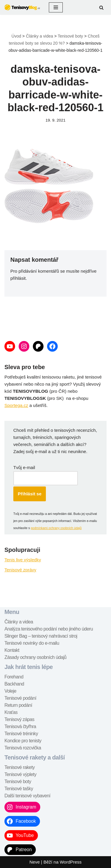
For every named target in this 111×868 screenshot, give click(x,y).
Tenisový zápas (19, 719)
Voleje (10, 691)
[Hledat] (101, 8)
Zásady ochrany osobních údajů (35, 657)
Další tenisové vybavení (27, 796)
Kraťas (11, 712)
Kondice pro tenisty (23, 741)
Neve (34, 862)
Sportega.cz (16, 405)
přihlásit (18, 278)
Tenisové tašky (19, 789)
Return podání (18, 705)
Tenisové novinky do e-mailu (32, 643)
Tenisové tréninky (21, 734)
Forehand (14, 677)
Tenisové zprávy (20, 570)
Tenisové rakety (20, 767)
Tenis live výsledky (23, 560)
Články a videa (19, 622)
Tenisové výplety (20, 774)
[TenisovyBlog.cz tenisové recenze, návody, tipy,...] (22, 7)
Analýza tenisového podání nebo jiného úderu (49, 629)
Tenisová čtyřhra (20, 726)
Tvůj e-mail (24, 467)
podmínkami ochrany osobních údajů (56, 528)
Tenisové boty (18, 781)
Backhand (14, 684)
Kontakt (12, 650)
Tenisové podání (20, 698)
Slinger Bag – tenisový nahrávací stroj (41, 636)
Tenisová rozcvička (23, 748)
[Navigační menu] (56, 7)
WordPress (71, 862)
